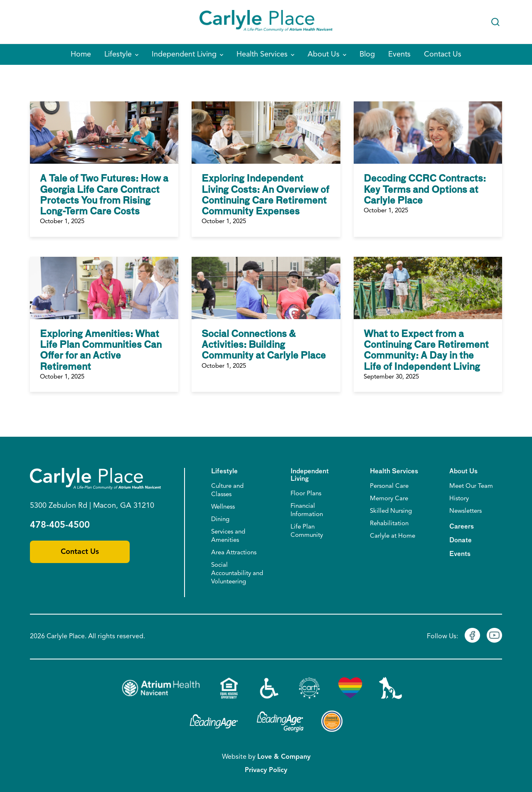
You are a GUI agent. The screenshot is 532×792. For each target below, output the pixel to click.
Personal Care (389, 486)
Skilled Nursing (391, 511)
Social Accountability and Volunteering (237, 574)
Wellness (223, 507)
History (459, 499)
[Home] (266, 22)
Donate (461, 540)
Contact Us (80, 552)
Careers (462, 527)
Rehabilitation (389, 524)
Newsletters (465, 511)
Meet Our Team (471, 486)
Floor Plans (306, 494)
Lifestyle (224, 471)
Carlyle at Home (393, 536)
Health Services (394, 471)
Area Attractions (234, 553)
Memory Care (389, 499)
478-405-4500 (60, 525)
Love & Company (284, 757)
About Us (463, 471)
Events (460, 554)
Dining (220, 520)
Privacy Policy (266, 770)
